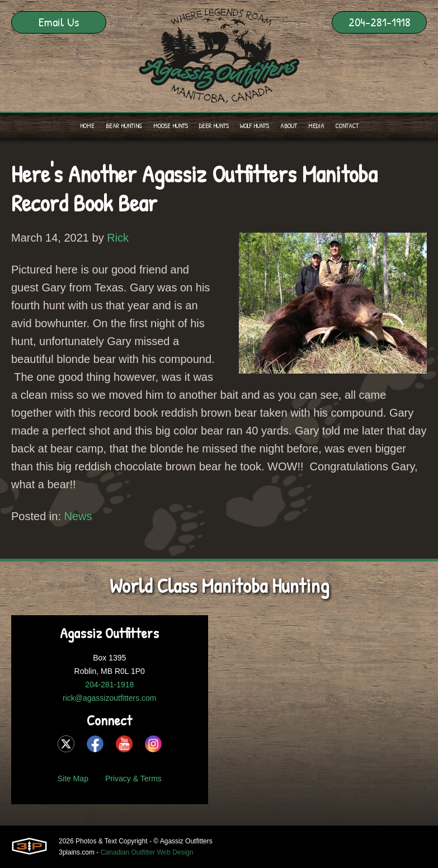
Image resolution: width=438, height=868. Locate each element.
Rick (118, 238)
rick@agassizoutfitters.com (109, 698)
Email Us (59, 22)
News (78, 516)
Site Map (73, 779)
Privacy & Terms (133, 779)
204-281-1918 (380, 22)
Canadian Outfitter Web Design (147, 852)
